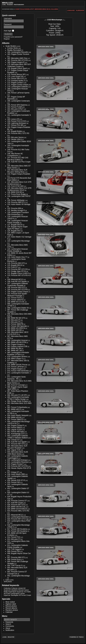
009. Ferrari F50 (14, 551)
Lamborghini (15, 593)
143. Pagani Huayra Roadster (19, 174)
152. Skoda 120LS (14, 139)
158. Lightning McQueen (17, 123)
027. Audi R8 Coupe (15, 503)
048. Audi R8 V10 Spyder (17, 442)
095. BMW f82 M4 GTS (16, 318)
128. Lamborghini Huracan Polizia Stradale (18, 222)
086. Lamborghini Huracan (18, 340)
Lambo (22, 593)
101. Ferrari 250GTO (15, 300)
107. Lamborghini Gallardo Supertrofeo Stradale (18, 285)
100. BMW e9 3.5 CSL (16, 302)
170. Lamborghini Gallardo (18, 87)
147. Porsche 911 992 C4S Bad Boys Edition (18, 159)
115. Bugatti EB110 (15, 265)
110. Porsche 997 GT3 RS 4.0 (19, 275)
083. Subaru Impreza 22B (17, 346)
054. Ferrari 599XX (15, 428)
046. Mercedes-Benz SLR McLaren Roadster (17, 447)
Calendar (9, 612)
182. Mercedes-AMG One (17, 58)
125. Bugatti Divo (14, 231)
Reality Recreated (14, 50)
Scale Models (25, 9)
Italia (29, 592)
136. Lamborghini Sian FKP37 (19, 196)
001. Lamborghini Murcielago (19, 576)
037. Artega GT (13, 472)
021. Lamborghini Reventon (18, 517)
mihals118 (22, 588)
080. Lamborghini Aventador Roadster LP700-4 (18, 354)
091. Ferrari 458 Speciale (17, 326)
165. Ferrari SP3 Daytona (17, 105)
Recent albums (11, 608)
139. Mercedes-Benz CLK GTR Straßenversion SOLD (19, 189)
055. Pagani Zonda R (15, 426)
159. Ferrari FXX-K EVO (17, 121)
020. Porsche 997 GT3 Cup (18, 519)
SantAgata (15, 595)
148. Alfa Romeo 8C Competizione (15, 155)
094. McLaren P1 (14, 320)
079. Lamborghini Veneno (17, 357)
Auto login (9, 31)
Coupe (29, 595)
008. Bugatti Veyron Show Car (19, 553)
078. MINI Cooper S (15, 359)
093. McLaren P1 (14, 322)
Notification (10, 630)
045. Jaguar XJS (14, 450)
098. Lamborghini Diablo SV (18, 308)
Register (7, 39)
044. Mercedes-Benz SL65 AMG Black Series (18, 453)
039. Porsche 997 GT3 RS (18, 466)
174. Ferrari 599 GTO (16, 79)
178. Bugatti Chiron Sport (17, 68)
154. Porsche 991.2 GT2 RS (18, 133)
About (8, 628)
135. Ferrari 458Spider (16, 200)
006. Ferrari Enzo (14, 559)
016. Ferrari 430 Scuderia (17, 531)
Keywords (9, 622)
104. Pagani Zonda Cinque (18, 292)
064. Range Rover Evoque (18, 401)
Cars (7, 580)
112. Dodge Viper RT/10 (17, 271)
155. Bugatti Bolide (15, 131)
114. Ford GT (12, 267)
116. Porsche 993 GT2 (16, 263)
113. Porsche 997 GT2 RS (18, 269)
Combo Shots (13, 48)
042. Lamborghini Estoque (17, 460)
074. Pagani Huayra (15, 369)
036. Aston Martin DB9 (16, 474)
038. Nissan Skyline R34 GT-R (19, 468)
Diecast (21, 590)
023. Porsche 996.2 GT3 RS (18, 511)
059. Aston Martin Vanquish (18, 415)
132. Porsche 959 (14, 208)
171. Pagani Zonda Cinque (18, 85)
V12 (25, 592)
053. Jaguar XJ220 (15, 430)
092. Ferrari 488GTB (15, 324)
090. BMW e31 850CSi (16, 328)
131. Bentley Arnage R (16, 210)
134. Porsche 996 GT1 (16, 202)
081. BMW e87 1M (14, 350)
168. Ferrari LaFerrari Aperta (18, 93)
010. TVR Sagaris (14, 549)
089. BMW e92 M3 (14, 330)
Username (8, 18)
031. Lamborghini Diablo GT (18, 488)
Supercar (20, 592)
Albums (6, 43)
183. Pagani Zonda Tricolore (18, 54)
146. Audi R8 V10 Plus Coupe (19, 162)
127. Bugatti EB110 (15, 225)
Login (4, 637)
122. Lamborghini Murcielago (19, 241)
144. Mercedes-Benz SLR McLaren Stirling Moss (17, 171)
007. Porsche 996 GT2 (16, 557)
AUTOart (7, 593)
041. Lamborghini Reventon (18, 462)
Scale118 (7, 590)
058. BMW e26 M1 (14, 417)
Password (8, 24)
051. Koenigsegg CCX (16, 434)
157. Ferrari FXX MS (15, 125)
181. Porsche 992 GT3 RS (18, 60)
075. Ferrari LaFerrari (16, 367)
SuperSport (12, 592)
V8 (20, 595)
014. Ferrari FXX (14, 537)
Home (17, 9)
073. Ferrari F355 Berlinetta (18, 371)
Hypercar (7, 595)
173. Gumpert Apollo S (16, 81)
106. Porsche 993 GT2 (16, 288)
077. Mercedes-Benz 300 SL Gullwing (45, 9)
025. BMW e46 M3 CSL (16, 507)
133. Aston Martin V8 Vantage (19, 204)
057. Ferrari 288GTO (15, 419)
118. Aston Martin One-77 (17, 257)
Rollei (6, 592)
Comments (10, 626)
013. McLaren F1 (14, 539)
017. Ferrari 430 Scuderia (17, 529)
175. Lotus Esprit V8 (15, 77)
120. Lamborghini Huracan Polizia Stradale (18, 250)
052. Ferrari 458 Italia (16, 432)
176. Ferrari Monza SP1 (17, 75)
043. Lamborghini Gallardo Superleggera (18, 457)
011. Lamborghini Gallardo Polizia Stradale (18, 546)
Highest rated (11, 604)
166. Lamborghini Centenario (19, 101)
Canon (27, 590)
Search (8, 624)
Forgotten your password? (13, 37)
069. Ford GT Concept (16, 385)
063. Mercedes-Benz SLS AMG (19, 403)
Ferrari (24, 595)
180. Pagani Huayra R (16, 62)
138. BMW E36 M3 (15, 192)
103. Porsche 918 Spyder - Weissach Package (18, 295)
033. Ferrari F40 (14, 482)
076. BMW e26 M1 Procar (17, 365)
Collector (15, 588)
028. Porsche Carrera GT (17, 501)
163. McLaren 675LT (15, 109)
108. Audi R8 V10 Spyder (17, 281)
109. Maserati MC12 (15, 279)
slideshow (80, 10)
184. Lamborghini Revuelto (18, 52)
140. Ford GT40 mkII (15, 186)
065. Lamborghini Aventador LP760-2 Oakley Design (18, 398)
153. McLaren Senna (15, 137)
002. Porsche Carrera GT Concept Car (17, 573)
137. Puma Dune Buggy (17, 194)
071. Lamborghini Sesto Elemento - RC (17, 378)
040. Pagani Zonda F (15, 464)
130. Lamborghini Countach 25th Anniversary (18, 214)
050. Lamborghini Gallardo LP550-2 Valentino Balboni (18, 437)
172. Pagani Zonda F (15, 83)
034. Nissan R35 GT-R (16, 480)
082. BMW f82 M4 (14, 348)
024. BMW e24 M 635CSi (17, 509)
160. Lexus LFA (13, 119)
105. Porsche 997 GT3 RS (18, 290)
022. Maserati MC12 (15, 515)
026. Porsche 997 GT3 (16, 505)
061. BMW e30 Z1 (14, 409)
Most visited (10, 602)
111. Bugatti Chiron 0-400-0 (18, 273)
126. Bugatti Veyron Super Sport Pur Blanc (17, 228)
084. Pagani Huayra (15, 344)
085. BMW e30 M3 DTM (17, 342)
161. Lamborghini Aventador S (19, 115)
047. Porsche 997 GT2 (16, 444)
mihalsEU (14, 590)
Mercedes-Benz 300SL (55, 57)
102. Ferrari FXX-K (15, 298)
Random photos (12, 610)
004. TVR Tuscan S (15, 566)
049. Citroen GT (13, 440)
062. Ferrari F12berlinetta (17, 407)
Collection (7, 588)
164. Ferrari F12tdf (14, 107)
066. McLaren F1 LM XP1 (17, 395)
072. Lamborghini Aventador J (19, 373)
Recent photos (11, 606)
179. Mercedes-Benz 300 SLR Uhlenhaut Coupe (19, 65)
